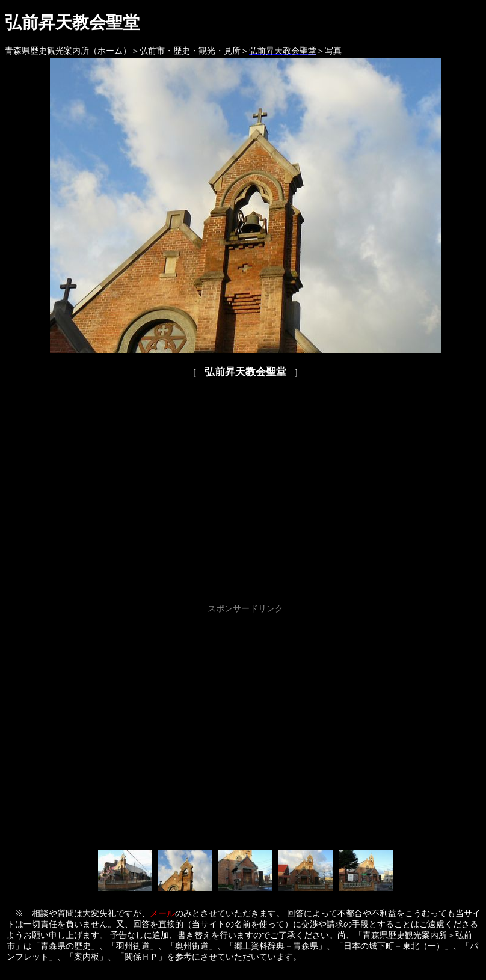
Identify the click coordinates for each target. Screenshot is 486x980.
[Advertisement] (113, 730)
